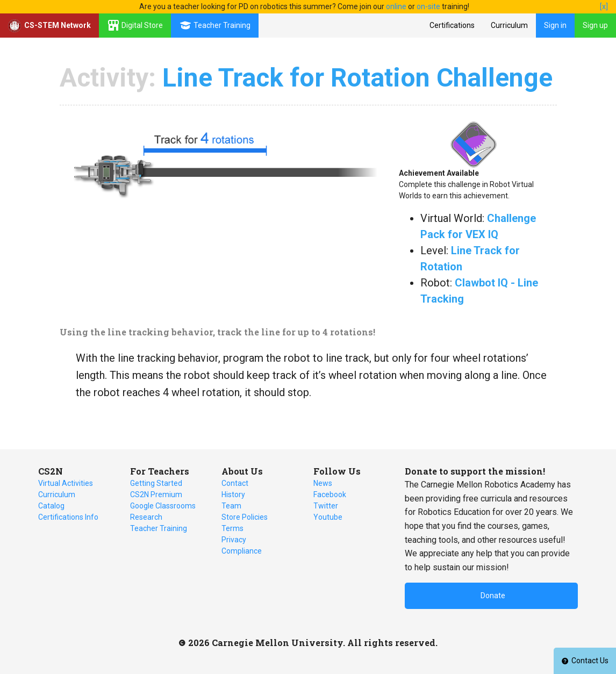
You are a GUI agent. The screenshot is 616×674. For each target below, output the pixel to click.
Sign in (555, 25)
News (323, 483)
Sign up (595, 25)
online (396, 6)
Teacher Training (159, 528)
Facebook (330, 494)
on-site (428, 6)
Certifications (452, 25)
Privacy (234, 540)
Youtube (328, 517)
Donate (493, 596)
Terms (232, 528)
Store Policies (245, 517)
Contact (235, 483)
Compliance (242, 551)
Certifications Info (68, 517)
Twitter (326, 506)
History (233, 494)
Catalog (51, 506)
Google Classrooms (163, 506)
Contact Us (585, 661)
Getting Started (156, 483)
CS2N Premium (156, 494)
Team (231, 506)
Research (146, 517)
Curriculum (509, 25)
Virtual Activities (66, 483)
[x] (604, 6)
